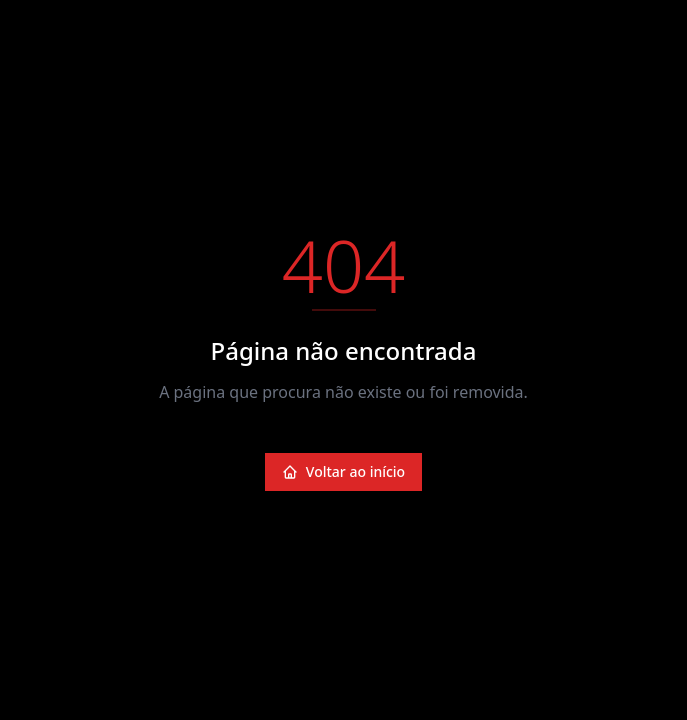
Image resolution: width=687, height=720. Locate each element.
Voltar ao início (343, 471)
